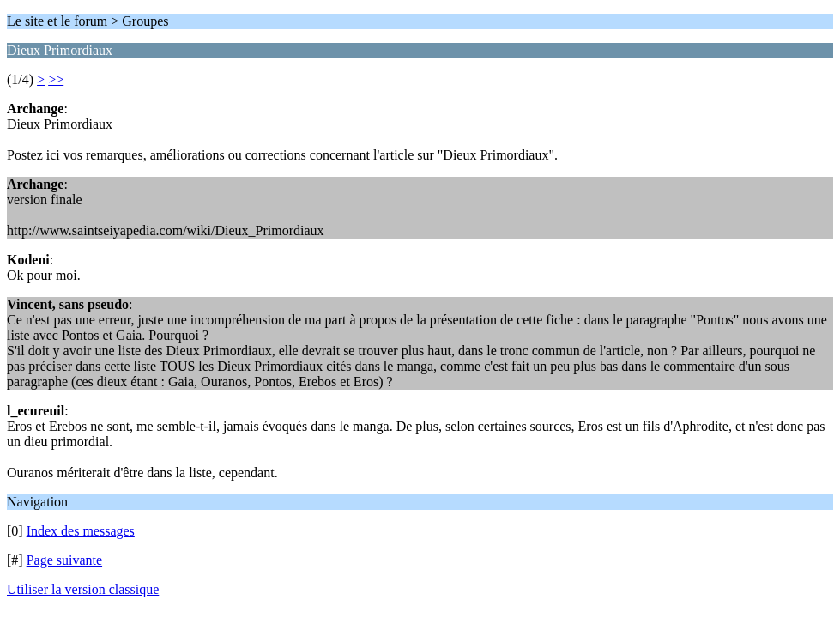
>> (56, 79)
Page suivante (64, 560)
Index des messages (81, 531)
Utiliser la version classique (83, 589)
